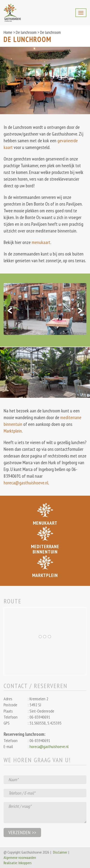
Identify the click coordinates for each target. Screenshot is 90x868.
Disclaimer (60, 852)
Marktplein (13, 431)
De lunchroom (26, 32)
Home (8, 32)
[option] (45, 309)
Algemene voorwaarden (20, 857)
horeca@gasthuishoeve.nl (26, 483)
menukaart (41, 242)
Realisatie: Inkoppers (18, 863)
